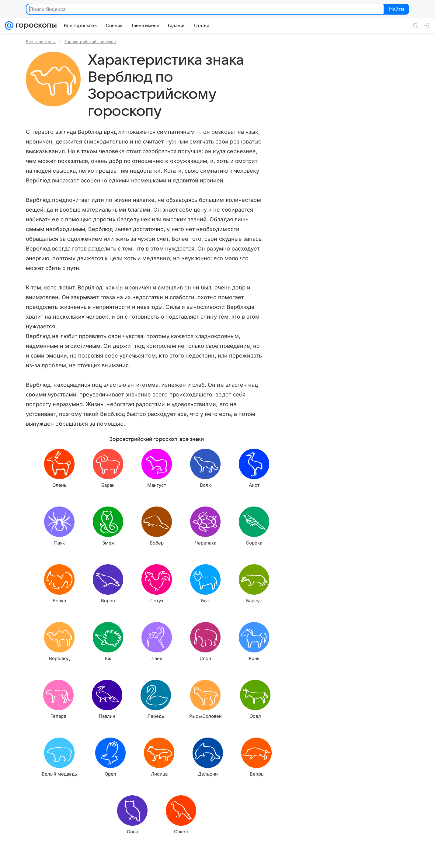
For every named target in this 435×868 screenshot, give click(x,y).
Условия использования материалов (238, 858)
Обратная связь (290, 858)
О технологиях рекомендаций (336, 858)
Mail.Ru (12, 858)
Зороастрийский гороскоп (90, 42)
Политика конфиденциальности (396, 858)
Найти (396, 9)
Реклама (58, 858)
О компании (34, 858)
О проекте (191, 858)
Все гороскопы (41, 42)
